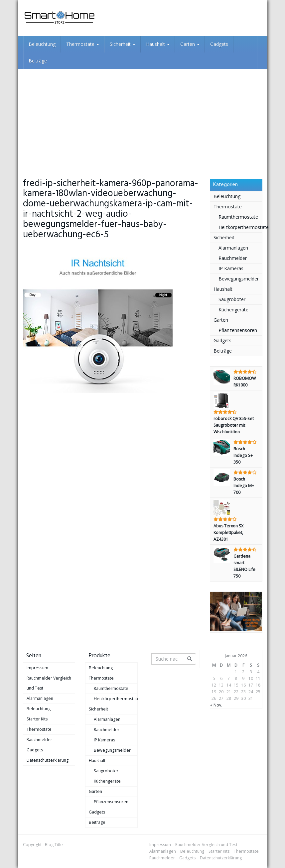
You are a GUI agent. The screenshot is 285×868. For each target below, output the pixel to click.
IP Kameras (231, 268)
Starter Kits (37, 719)
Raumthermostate (238, 217)
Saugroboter (232, 299)
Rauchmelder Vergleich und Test (49, 683)
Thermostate (83, 44)
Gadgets (219, 44)
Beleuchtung (42, 44)
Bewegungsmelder (239, 279)
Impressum (37, 668)
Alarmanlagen (233, 248)
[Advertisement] (143, 119)
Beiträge (38, 61)
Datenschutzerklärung (48, 760)
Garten (190, 44)
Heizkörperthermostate (240, 227)
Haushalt (158, 44)
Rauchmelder (233, 258)
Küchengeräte (233, 310)
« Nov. (216, 705)
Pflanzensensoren (238, 330)
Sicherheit (123, 44)
